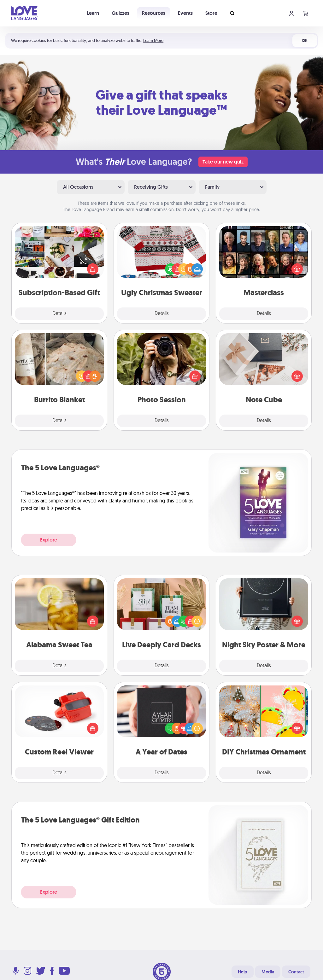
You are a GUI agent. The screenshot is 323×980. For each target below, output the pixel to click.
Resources (154, 13)
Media (268, 972)
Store (211, 13)
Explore (49, 540)
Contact (296, 972)
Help (243, 972)
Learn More (153, 40)
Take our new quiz (223, 162)
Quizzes (120, 13)
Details (59, 314)
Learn (93, 13)
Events (185, 13)
